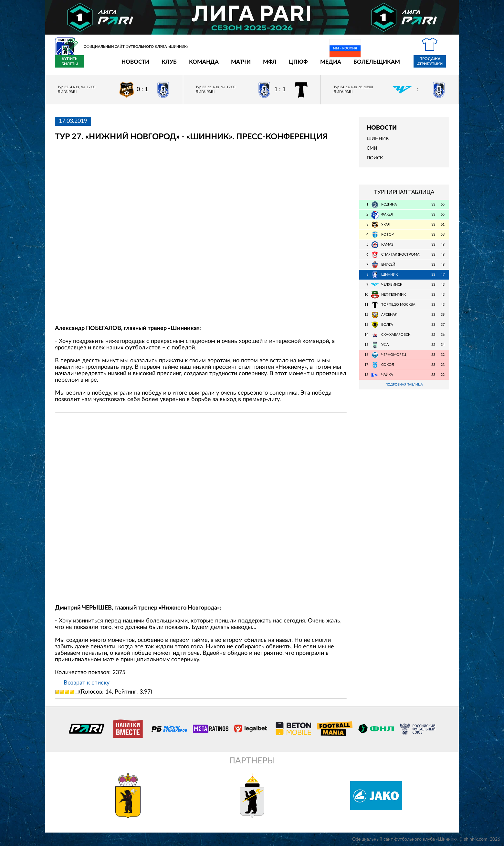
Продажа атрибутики (392, 65)
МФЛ (232, 65)
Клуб (131, 65)
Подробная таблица (404, 389)
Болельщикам (339, 65)
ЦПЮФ (261, 65)
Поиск (375, 162)
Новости (98, 65)
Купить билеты (435, 65)
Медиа (293, 65)
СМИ (372, 152)
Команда (166, 65)
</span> (201, 237)
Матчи (203, 65)
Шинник (378, 143)
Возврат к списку (87, 686)
